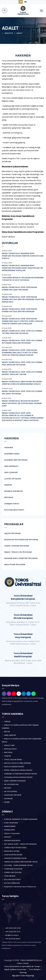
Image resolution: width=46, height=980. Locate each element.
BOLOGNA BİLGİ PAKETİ (14, 510)
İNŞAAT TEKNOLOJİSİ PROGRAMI (18, 552)
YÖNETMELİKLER (9, 876)
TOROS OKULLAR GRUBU (12, 760)
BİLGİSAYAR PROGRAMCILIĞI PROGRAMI (21, 540)
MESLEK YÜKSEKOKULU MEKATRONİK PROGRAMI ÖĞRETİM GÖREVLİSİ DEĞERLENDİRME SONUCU (22, 383)
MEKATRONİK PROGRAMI (15, 565)
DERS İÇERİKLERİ (11, 472)
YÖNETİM (6, 756)
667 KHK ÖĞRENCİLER (11, 883)
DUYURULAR (7, 799)
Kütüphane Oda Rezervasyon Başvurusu (19, 887)
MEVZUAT (6, 788)
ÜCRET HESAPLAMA (10, 823)
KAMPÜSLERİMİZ (9, 826)
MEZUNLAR (9, 497)
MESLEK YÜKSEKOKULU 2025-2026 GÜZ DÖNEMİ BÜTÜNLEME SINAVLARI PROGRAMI (22, 342)
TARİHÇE (6, 722)
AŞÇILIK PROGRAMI (12, 533)
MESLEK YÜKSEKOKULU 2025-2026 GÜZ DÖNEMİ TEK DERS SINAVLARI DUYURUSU (22, 332)
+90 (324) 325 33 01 (13, 932)
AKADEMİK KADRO (12, 454)
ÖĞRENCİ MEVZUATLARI (12, 872)
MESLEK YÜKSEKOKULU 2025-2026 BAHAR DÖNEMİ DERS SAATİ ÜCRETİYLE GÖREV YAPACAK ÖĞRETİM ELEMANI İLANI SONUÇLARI (23, 321)
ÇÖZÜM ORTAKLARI (13, 479)
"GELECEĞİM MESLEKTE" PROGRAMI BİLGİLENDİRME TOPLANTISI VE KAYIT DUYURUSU (23, 279)
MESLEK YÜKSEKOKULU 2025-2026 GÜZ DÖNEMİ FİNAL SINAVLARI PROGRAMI (22, 363)
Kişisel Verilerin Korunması (15, 969)
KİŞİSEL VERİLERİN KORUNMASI (14, 781)
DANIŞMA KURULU (12, 504)
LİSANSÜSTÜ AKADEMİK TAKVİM (14, 858)
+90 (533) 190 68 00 (13, 939)
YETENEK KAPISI (8, 830)
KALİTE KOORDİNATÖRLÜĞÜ (13, 767)
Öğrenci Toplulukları (11, 833)
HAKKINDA (9, 448)
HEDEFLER (8, 485)
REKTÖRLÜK (7, 752)
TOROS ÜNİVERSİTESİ (28, 960)
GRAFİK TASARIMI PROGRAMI (17, 546)
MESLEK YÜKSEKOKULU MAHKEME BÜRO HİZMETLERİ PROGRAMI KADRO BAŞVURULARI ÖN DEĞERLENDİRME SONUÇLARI (22, 268)
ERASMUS (7, 837)
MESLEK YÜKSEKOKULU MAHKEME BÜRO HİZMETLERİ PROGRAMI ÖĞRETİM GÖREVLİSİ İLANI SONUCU (23, 256)
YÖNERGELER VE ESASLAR (12, 869)
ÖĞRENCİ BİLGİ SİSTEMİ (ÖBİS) (14, 848)
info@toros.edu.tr (12, 935)
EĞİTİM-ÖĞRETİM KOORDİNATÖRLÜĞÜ (17, 770)
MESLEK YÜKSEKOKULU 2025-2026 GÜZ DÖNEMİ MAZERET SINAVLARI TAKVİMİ (22, 373)
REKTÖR (6, 732)
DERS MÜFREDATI (11, 466)
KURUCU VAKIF (8, 745)
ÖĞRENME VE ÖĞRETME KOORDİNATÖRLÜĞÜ (19, 774)
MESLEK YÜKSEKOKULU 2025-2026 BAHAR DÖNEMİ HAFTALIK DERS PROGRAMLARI (19, 310)
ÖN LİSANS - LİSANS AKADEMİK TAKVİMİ (17, 865)
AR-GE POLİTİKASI (9, 791)
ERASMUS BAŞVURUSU (11, 841)
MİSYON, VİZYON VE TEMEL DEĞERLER (16, 763)
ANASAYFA (8, 33)
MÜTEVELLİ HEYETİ (9, 749)
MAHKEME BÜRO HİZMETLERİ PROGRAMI (21, 558)
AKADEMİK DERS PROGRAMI (16, 460)
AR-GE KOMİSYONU (10, 784)
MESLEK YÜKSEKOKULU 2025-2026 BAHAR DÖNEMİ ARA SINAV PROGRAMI (19, 289)
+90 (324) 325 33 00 (13, 928)
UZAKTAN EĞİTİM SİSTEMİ (12, 855)
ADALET (20, 33)
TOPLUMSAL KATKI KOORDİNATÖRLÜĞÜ (17, 777)
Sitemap (23, 973)
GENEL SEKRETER (9, 735)
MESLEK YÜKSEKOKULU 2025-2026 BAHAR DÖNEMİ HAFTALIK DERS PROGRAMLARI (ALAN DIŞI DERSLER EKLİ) (23, 299)
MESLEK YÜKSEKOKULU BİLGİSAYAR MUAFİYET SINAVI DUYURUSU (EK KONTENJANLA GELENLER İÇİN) (22, 403)
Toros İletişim (34, 969)
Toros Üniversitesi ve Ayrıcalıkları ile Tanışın (22, 966)
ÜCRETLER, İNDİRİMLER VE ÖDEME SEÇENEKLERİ (20, 819)
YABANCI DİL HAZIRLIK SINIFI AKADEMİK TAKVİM (20, 862)
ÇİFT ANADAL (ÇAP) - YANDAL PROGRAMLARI (19, 844)
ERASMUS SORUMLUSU (14, 491)
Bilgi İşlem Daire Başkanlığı (23, 976)
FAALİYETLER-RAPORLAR (12, 795)
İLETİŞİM (6, 802)
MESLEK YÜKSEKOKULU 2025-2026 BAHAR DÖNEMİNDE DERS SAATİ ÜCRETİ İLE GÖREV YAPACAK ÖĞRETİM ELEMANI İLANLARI (20, 353)
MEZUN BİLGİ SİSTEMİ (10, 851)
